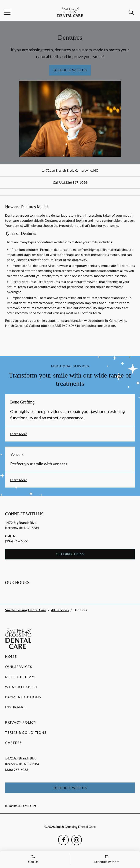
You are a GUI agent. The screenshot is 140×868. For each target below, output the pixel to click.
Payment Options (23, 697)
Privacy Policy (21, 722)
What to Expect (21, 687)
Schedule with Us (70, 70)
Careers (13, 742)
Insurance (16, 707)
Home (11, 656)
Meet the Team (20, 677)
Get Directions (70, 554)
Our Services (19, 666)
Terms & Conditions (26, 732)
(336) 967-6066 (76, 182)
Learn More (19, 434)
